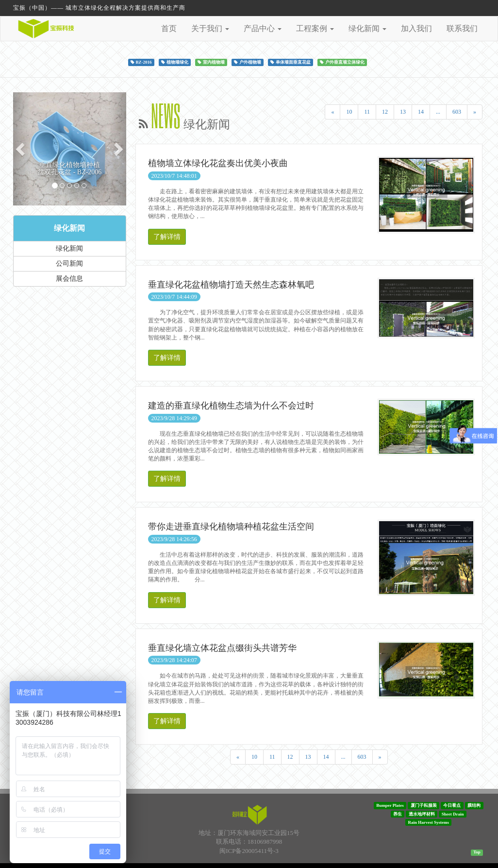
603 (457, 112)
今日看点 (452, 805)
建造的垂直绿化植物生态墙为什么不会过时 (231, 406)
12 (385, 112)
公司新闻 (69, 264)
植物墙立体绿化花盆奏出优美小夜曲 (218, 163)
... (438, 112)
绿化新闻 (69, 228)
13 (403, 112)
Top (477, 852)
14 (421, 112)
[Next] (475, 112)
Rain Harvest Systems (429, 822)
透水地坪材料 (422, 814)
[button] (22, 149)
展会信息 (69, 279)
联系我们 (462, 28)
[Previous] (332, 112)
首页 (169, 28)
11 (367, 112)
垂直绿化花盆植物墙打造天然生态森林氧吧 (231, 285)
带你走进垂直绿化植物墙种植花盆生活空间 (231, 527)
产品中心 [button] (263, 28)
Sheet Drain (453, 814)
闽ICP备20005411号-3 (249, 851)
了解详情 (167, 237)
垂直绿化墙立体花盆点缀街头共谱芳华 (222, 648)
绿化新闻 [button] (367, 28)
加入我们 (416, 28)
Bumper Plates (390, 805)
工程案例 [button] (315, 28)
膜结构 (474, 805)
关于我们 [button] (210, 28)
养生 (398, 814)
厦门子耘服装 (424, 805)
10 (349, 112)
